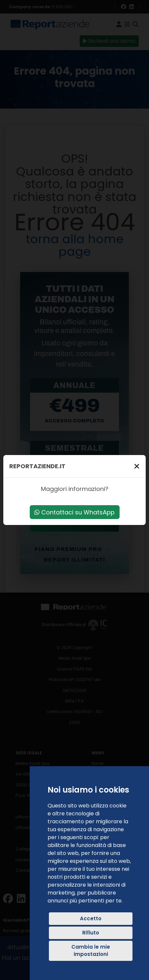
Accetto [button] (91, 918)
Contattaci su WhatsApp (74, 512)
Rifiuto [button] (91, 933)
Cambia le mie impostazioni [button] (91, 951)
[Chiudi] (137, 466)
